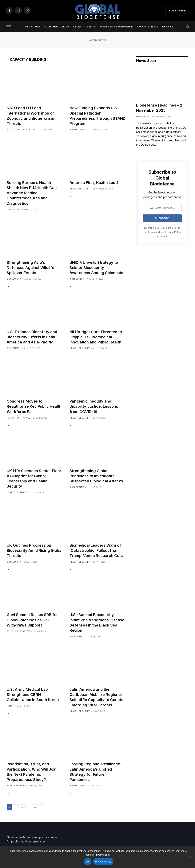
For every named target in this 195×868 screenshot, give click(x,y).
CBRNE (10, 209)
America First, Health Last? (94, 183)
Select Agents (85, 27)
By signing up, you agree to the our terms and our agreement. (162, 232)
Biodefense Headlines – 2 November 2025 (159, 108)
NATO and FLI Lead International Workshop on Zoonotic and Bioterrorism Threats (31, 116)
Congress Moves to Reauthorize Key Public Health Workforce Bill (34, 406)
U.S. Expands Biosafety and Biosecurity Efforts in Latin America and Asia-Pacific (32, 337)
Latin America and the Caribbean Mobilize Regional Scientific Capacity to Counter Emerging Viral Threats (97, 697)
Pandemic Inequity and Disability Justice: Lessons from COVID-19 (94, 406)
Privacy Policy (173, 232)
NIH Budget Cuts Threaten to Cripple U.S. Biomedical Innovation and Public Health (96, 337)
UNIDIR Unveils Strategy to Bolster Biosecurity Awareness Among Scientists (96, 268)
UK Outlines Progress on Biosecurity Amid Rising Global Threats (35, 550)
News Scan (143, 116)
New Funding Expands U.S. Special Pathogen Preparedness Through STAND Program (97, 116)
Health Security (80, 189)
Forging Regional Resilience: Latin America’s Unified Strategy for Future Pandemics (95, 772)
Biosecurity (14, 279)
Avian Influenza (56, 27)
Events (168, 27)
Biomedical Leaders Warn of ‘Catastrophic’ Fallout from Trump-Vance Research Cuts (96, 550)
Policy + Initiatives (18, 130)
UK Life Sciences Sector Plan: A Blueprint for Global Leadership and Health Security (34, 479)
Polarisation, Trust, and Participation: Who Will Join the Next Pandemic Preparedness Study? (32, 772)
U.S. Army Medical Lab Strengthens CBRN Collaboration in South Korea (33, 695)
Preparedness (78, 130)
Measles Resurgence (116, 27)
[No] (190, 857)
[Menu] (8, 27)
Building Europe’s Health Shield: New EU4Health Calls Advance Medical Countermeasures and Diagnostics (33, 193)
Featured (33, 27)
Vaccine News (147, 27)
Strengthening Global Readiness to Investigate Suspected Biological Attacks (96, 476)
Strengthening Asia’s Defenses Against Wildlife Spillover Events (30, 268)
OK (88, 862)
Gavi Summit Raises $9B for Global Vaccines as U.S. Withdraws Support (32, 620)
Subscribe (177, 10)
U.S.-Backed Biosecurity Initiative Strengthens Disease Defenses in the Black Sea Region (97, 623)
